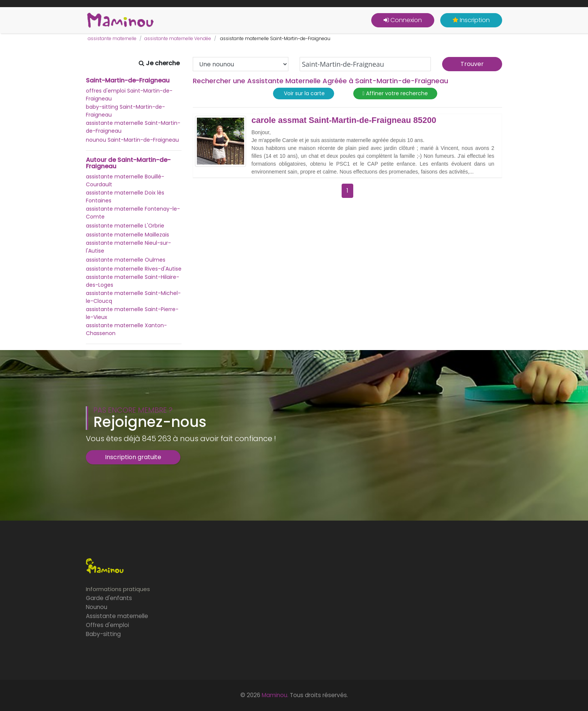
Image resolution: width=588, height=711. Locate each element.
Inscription (471, 20)
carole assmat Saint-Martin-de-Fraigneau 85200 (344, 120)
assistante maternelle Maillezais (127, 235)
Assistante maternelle (117, 616)
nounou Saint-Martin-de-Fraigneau (132, 140)
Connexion (403, 20)
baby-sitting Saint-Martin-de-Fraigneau (125, 111)
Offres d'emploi (107, 625)
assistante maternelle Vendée (178, 38)
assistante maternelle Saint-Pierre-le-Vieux (132, 313)
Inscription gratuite (133, 457)
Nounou (97, 607)
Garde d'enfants (109, 598)
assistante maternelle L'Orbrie (125, 226)
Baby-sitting (103, 634)
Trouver (472, 64)
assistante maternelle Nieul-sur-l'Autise (128, 247)
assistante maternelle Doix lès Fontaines (125, 197)
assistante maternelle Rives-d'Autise (134, 269)
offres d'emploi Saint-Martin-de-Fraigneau (129, 95)
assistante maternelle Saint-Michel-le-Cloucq (133, 297)
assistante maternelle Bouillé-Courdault (125, 180)
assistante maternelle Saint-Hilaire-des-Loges (133, 281)
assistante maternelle (112, 38)
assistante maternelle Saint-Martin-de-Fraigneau (133, 127)
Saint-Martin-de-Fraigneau (128, 81)
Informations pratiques (118, 589)
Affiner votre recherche (395, 94)
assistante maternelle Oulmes (126, 260)
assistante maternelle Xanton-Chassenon (126, 329)
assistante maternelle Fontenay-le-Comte (133, 213)
